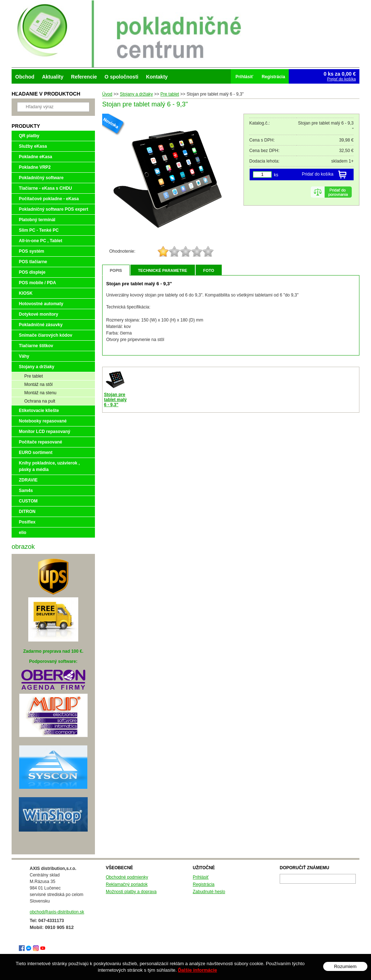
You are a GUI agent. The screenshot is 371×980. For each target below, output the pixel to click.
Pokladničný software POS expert (53, 209)
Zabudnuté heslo (209, 892)
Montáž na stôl (38, 384)
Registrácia (204, 884)
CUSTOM (28, 501)
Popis (116, 270)
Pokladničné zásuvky (41, 325)
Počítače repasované (40, 442)
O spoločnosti (122, 77)
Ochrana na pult (40, 401)
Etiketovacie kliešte (39, 411)
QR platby (29, 136)
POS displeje (32, 272)
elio (23, 533)
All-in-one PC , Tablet (41, 241)
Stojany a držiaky (37, 367)
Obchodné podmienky (127, 877)
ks (276, 175)
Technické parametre (163, 270)
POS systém (32, 251)
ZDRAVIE (28, 480)
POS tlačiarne (33, 262)
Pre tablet (34, 376)
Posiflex (27, 522)
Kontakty (157, 77)
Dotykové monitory (39, 314)
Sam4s (26, 491)
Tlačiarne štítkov (36, 346)
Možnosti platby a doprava (131, 892)
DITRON (27, 512)
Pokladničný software (41, 178)
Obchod (25, 77)
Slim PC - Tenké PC (39, 230)
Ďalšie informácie (197, 970)
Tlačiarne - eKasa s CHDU (45, 188)
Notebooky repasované (43, 421)
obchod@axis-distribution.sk (57, 912)
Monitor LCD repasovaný (45, 432)
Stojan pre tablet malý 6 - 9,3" (115, 400)
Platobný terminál (37, 220)
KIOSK (26, 293)
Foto (209, 270)
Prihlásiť (201, 877)
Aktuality (53, 77)
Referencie (84, 77)
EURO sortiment (36, 453)
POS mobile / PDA (37, 283)
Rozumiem (345, 966)
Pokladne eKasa (36, 157)
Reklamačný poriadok (127, 884)
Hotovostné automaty (41, 304)
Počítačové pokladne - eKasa (49, 199)
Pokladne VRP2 (35, 167)
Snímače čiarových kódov (45, 335)
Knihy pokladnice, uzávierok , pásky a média (49, 466)
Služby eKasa (33, 146)
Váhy (24, 356)
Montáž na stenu (40, 393)
